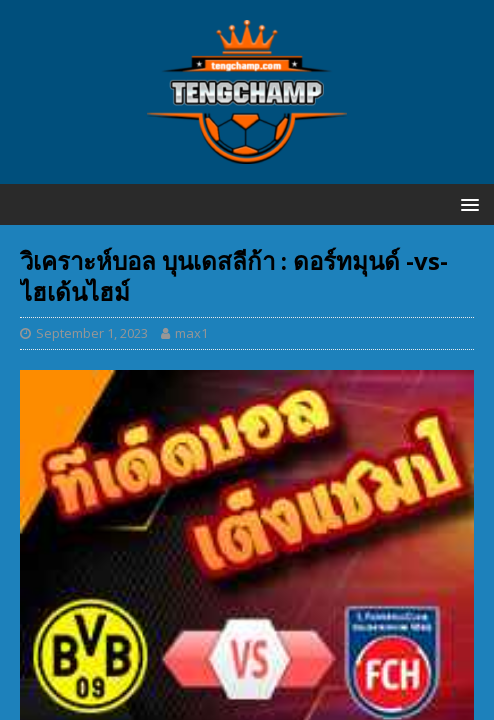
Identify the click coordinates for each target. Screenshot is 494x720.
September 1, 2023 (92, 333)
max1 (191, 333)
